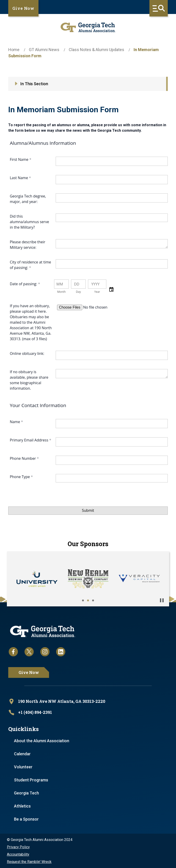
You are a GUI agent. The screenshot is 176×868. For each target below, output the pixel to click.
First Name (20, 159)
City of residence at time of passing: (30, 265)
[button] (111, 290)
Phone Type (20, 477)
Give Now (23, 8)
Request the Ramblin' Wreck (29, 862)
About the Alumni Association (42, 741)
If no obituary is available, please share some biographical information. (29, 380)
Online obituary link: (27, 353)
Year (97, 292)
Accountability (18, 854)
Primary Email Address (30, 440)
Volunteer (23, 767)
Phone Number (23, 458)
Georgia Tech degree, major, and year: (28, 199)
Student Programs (31, 780)
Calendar (22, 754)
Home (14, 50)
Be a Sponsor (26, 819)
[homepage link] (88, 27)
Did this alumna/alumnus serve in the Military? (29, 222)
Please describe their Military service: (28, 245)
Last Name (19, 178)
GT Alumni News (44, 50)
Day (78, 292)
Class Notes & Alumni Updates (96, 50)
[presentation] (43, 504)
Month (61, 292)
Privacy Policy (18, 847)
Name (15, 422)
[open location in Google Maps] (88, 701)
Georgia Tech (26, 793)
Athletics (22, 806)
